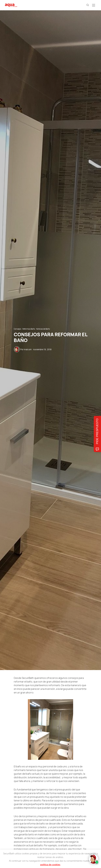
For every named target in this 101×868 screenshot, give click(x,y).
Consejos (17, 329)
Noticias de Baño (43, 329)
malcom (28, 349)
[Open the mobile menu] (94, 5)
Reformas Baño (29, 329)
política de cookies (50, 865)
